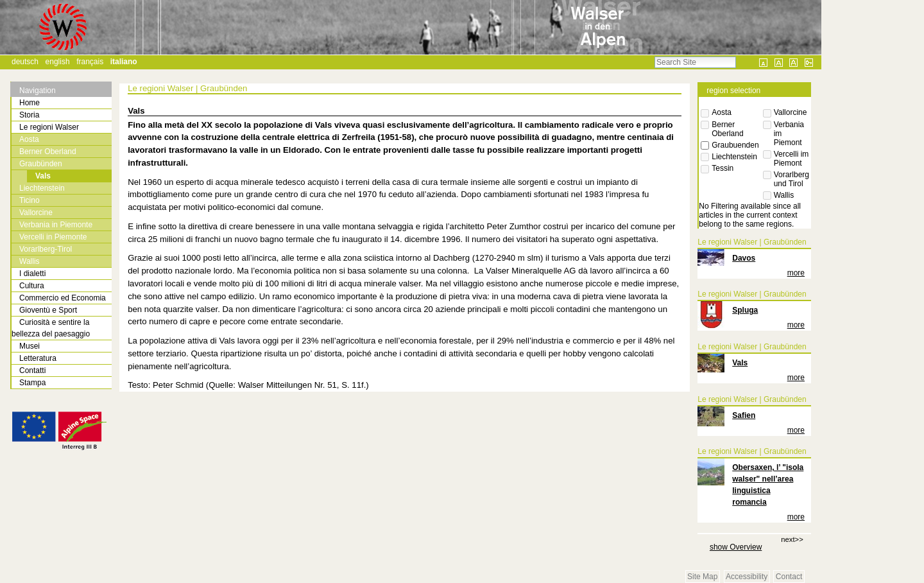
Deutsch (25, 62)
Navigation (38, 91)
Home (30, 103)
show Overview (736, 547)
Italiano (124, 62)
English (58, 62)
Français (90, 62)
